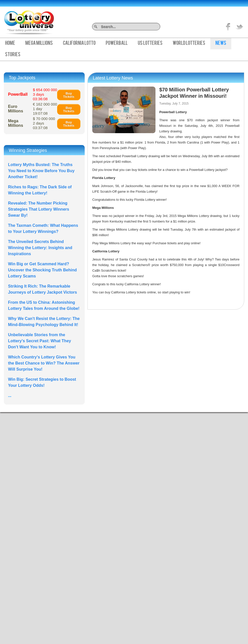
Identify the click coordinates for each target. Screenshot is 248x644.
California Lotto (79, 44)
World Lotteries (189, 44)
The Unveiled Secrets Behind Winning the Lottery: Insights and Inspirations (40, 248)
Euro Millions (16, 109)
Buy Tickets (69, 95)
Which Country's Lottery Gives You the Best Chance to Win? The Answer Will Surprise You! (44, 363)
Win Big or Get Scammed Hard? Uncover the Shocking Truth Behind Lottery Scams (42, 270)
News (221, 44)
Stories (13, 55)
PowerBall (117, 44)
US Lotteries (150, 44)
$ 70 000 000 (44, 123)
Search (158, 26)
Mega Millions (39, 44)
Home (10, 44)
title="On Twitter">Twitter (239, 27)
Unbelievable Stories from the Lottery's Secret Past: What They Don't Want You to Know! (40, 341)
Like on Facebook (228, 27)
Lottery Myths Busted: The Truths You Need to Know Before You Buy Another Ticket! (41, 171)
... (10, 396)
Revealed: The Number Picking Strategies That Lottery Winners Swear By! (39, 209)
